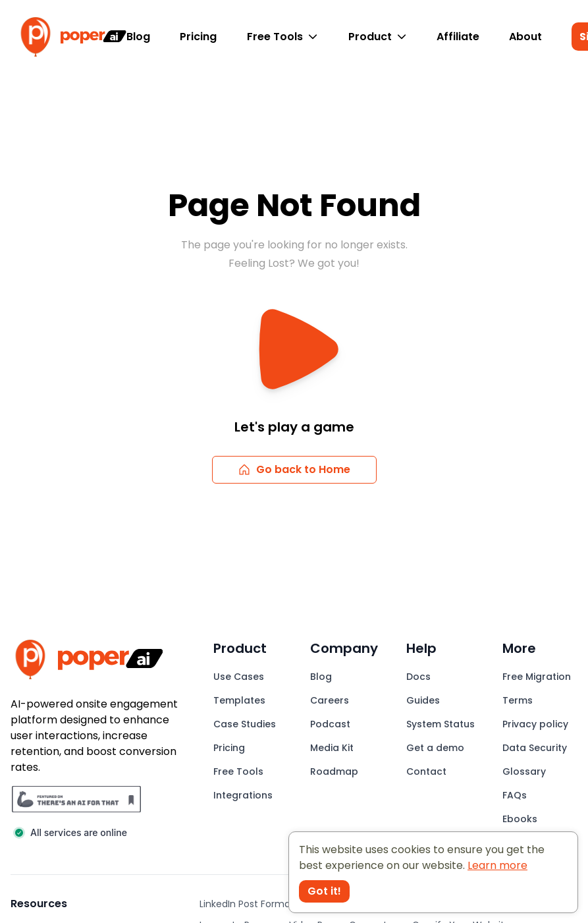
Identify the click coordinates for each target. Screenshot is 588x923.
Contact (426, 771)
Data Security (535, 748)
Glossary (524, 771)
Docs (418, 677)
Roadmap (334, 771)
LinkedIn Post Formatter (254, 904)
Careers (330, 700)
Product (377, 37)
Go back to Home (294, 469)
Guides (423, 700)
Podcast (330, 724)
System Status (441, 724)
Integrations (243, 795)
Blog (138, 37)
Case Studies (245, 724)
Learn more (497, 865)
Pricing (198, 37)
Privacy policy (535, 724)
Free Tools (282, 37)
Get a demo (435, 748)
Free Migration (537, 677)
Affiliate (458, 37)
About (525, 37)
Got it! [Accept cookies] (324, 891)
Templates (239, 700)
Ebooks (520, 819)
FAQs (515, 795)
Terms (518, 700)
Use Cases (239, 677)
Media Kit (332, 748)
